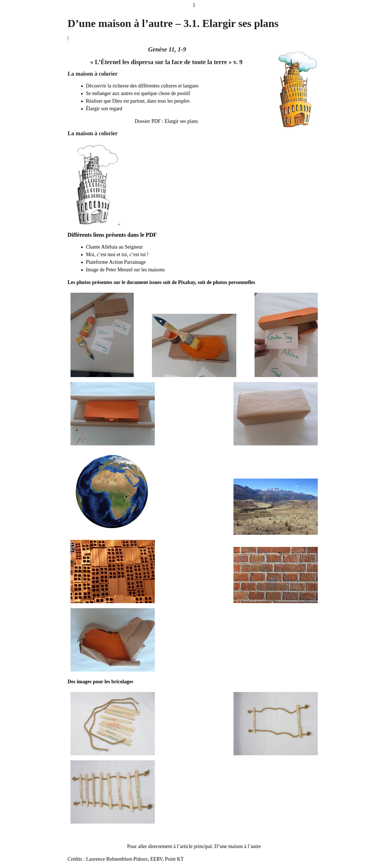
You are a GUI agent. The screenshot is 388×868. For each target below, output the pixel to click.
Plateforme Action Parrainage (116, 262)
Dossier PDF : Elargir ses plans (166, 121)
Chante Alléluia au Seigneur (114, 247)
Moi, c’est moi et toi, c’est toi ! (117, 254)
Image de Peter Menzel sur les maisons (125, 270)
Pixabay (187, 282)
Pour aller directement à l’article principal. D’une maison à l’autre (194, 846)
